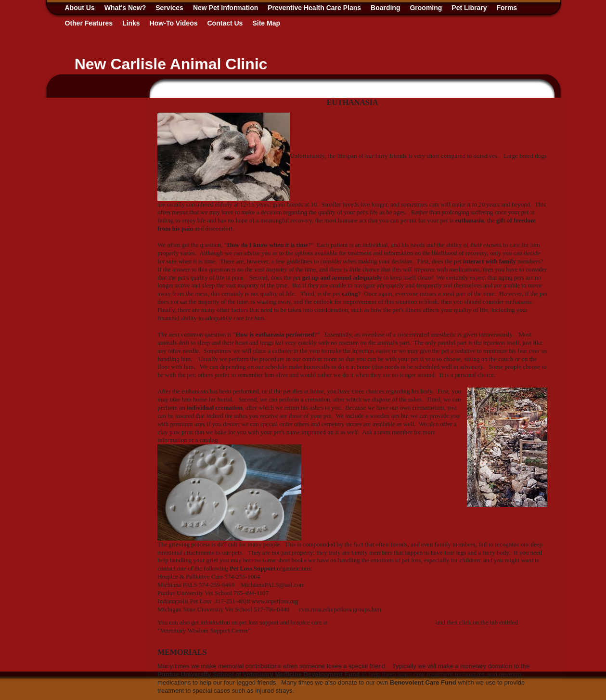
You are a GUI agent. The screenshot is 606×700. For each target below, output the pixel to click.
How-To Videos (174, 23)
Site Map (266, 23)
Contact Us (225, 23)
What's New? (125, 8)
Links (131, 23)
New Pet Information (226, 8)
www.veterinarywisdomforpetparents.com (382, 622)
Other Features (89, 23)
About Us (80, 8)
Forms (507, 8)
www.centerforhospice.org (303, 577)
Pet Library (469, 8)
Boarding (385, 8)
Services (169, 8)
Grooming (426, 8)
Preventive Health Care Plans (314, 8)
